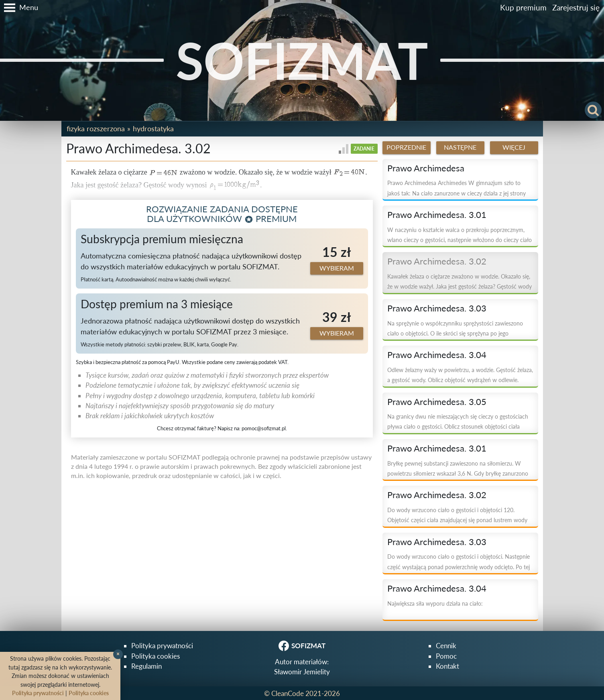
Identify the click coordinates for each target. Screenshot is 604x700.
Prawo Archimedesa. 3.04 (437, 355)
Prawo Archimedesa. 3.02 (437, 261)
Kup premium (523, 7)
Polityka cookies (156, 656)
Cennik (446, 646)
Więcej (514, 147)
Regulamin (146, 666)
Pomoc (446, 656)
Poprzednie (406, 147)
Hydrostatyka (153, 128)
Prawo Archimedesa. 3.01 (437, 215)
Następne (460, 147)
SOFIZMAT (302, 60)
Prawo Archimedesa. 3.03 (437, 308)
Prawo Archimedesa (426, 168)
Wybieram (337, 268)
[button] (19, 8)
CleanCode (288, 693)
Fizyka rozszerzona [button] (96, 128)
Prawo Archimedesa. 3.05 (437, 402)
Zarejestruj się (576, 7)
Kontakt (447, 666)
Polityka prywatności (162, 646)
